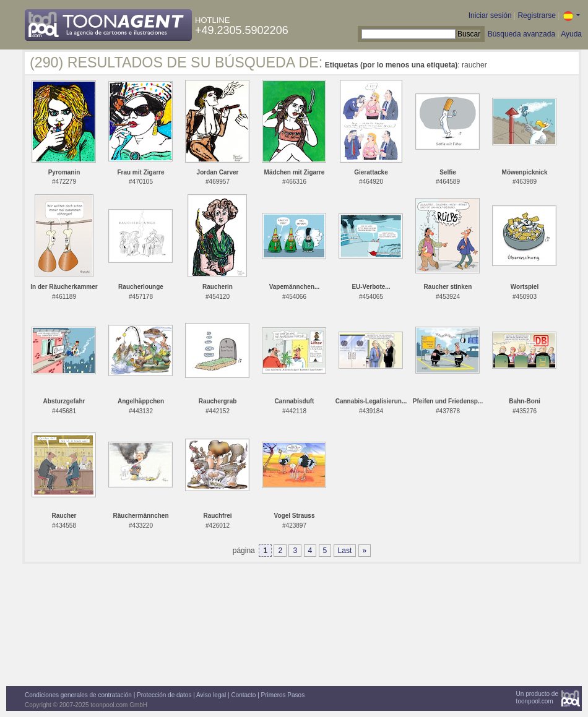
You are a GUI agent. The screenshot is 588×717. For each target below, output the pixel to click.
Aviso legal (211, 695)
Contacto (243, 695)
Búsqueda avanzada (521, 34)
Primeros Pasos (283, 695)
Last (345, 551)
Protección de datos (164, 695)
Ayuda (571, 34)
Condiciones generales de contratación (78, 695)
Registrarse (536, 15)
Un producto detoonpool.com (537, 698)
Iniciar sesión (490, 15)
